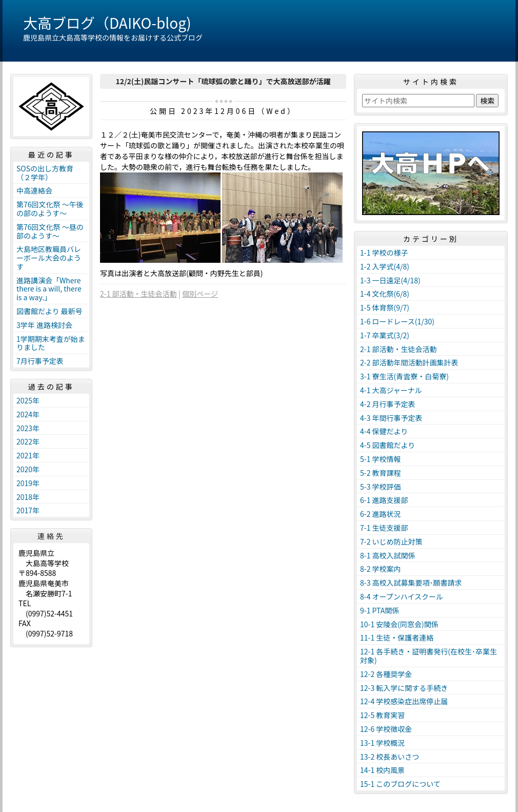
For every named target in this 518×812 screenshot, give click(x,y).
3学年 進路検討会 (44, 325)
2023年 (28, 428)
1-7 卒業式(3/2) (385, 335)
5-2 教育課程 (381, 473)
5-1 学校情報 (381, 459)
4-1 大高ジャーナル (391, 390)
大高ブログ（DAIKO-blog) (107, 23)
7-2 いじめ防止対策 (391, 542)
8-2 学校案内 (381, 569)
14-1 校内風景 (382, 770)
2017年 (28, 510)
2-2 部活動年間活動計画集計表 (409, 362)
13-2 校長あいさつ (390, 757)
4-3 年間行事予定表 (391, 418)
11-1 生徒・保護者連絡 (397, 637)
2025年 (28, 400)
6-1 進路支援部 (384, 500)
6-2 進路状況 (381, 514)
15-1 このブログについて (400, 784)
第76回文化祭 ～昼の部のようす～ (50, 231)
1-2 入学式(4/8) (385, 266)
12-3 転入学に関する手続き (404, 688)
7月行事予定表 (40, 361)
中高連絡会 (34, 190)
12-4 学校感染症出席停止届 (404, 701)
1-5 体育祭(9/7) (385, 307)
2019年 (28, 483)
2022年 (28, 441)
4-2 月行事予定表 (388, 404)
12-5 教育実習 (382, 715)
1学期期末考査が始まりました (51, 343)
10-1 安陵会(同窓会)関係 (399, 624)
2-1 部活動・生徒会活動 (138, 294)
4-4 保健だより (384, 431)
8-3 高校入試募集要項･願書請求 (411, 583)
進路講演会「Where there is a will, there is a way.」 (49, 289)
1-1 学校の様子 (384, 253)
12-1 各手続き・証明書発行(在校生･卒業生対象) (429, 656)
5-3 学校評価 (381, 487)
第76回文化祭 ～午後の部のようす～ (50, 209)
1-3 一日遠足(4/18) (390, 280)
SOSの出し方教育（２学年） (45, 173)
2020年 (28, 469)
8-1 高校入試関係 (388, 555)
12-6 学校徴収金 (386, 729)
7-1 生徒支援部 (384, 528)
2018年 (28, 497)
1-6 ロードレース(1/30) (397, 321)
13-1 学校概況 (382, 743)
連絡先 (51, 536)
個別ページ (200, 294)
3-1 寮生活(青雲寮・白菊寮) (404, 376)
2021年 (28, 455)
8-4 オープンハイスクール (402, 596)
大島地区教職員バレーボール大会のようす (49, 258)
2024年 (28, 414)
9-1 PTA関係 (380, 610)
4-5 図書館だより (387, 445)
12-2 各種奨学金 (386, 674)
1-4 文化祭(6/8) (385, 294)
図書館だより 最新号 (49, 311)
